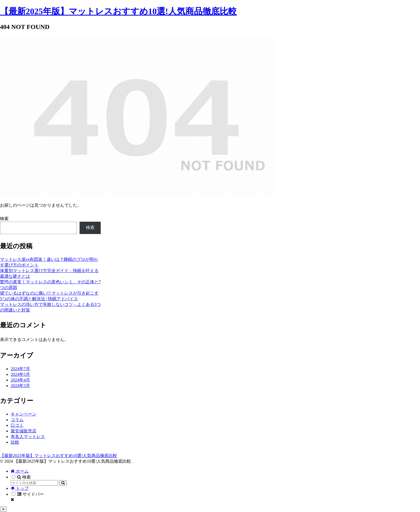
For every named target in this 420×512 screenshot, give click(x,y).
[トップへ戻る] (3, 509)
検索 (4, 219)
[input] (34, 483)
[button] (63, 483)
